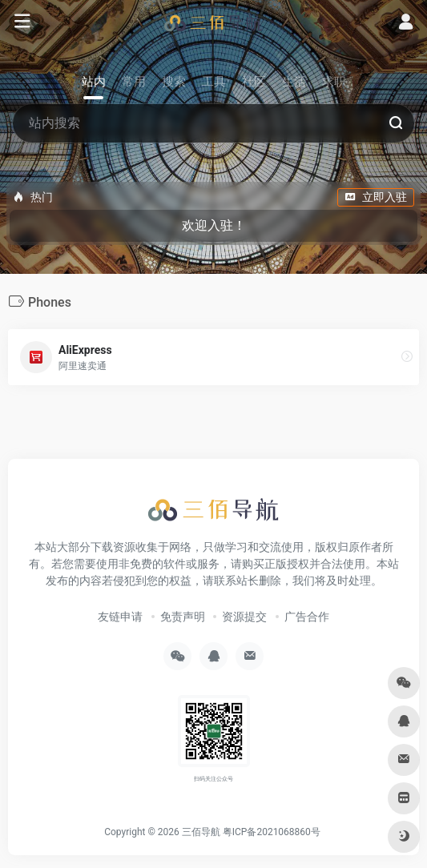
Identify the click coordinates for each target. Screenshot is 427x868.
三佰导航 (201, 832)
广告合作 (307, 617)
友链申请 (120, 617)
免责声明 (183, 617)
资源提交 (244, 617)
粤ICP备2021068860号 (272, 832)
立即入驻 (376, 197)
